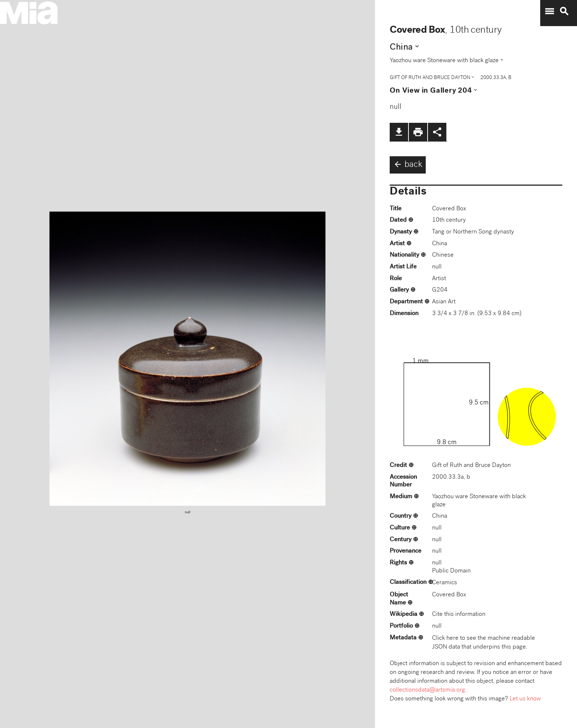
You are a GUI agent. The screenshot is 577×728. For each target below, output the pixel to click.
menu (549, 11)
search (564, 11)
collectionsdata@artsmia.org (427, 690)
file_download (399, 132)
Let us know (525, 699)
